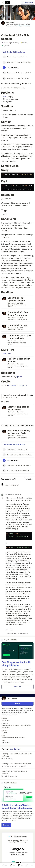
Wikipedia (7, 354)
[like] (7, 630)
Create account (28, 3)
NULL (5, 97)
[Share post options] (32, 865)
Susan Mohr (13, 386)
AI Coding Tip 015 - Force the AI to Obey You (17, 765)
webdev (5, 43)
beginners (6, 46)
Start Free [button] (17, 687)
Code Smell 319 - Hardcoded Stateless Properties (17, 774)
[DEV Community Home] (8, 3)
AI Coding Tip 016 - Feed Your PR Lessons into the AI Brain (17, 756)
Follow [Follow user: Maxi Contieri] (17, 704)
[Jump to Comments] (13, 865)
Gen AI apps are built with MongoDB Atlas (16, 664)
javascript (24, 43)
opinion (19, 377)
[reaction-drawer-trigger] (5, 865)
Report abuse (24, 634)
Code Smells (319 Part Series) (14, 52)
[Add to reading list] (20, 865)
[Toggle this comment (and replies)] (2, 498)
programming (14, 43)
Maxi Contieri (10, 22)
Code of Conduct (12, 634)
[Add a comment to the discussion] (19, 486)
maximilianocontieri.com (23, 26)
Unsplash (23, 386)
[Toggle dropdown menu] (32, 494)
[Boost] (27, 865)
